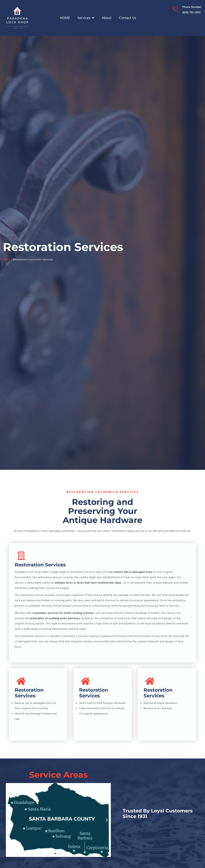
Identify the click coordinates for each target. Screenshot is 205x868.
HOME (65, 18)
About (107, 18)
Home (7, 259)
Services (86, 18)
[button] (10, 820)
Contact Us (127, 18)
